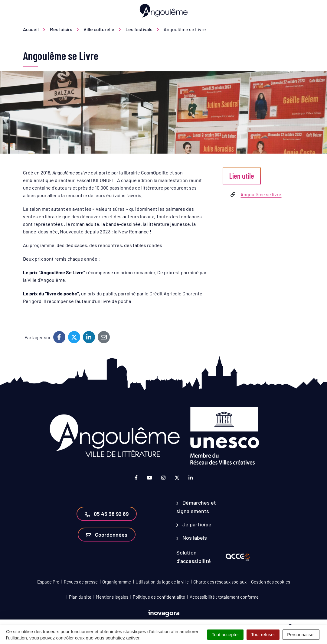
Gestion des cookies (271, 582)
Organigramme (117, 582)
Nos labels (192, 538)
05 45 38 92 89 (107, 514)
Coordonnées (107, 535)
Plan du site (80, 597)
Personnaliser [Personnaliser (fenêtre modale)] (301, 634)
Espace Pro (48, 582)
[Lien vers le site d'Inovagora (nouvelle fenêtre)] (164, 613)
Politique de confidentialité (159, 597)
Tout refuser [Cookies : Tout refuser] (263, 634)
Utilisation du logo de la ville (162, 582)
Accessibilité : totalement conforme (224, 597)
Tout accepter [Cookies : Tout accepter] (225, 634)
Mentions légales (112, 597)
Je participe (194, 524)
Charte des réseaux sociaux (220, 582)
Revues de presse (81, 582)
